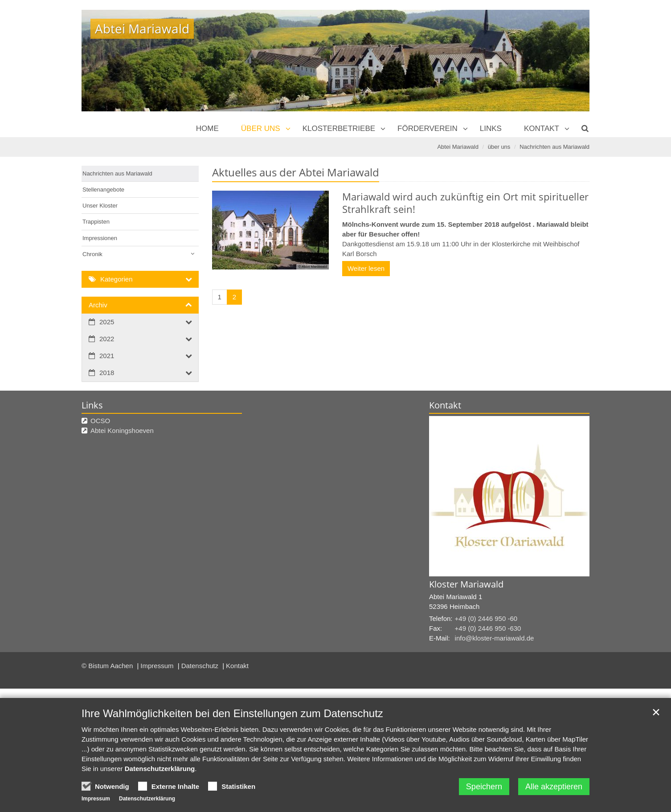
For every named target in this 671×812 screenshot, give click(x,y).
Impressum (158, 666)
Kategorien (117, 279)
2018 (107, 373)
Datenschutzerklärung (160, 769)
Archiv (98, 305)
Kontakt (542, 129)
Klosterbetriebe (339, 129)
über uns (261, 129)
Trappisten (96, 222)
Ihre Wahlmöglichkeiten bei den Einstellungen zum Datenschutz (232, 713)
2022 (107, 339)
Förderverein (428, 129)
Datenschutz (201, 666)
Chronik (92, 254)
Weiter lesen (366, 268)
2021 (107, 356)
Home (207, 129)
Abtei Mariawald (458, 147)
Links (491, 129)
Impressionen (100, 238)
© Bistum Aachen (108, 666)
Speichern (484, 787)
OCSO (100, 421)
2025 (107, 322)
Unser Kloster (100, 206)
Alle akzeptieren (554, 787)
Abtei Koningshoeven (122, 430)
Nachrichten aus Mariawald (554, 147)
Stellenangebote (103, 190)
